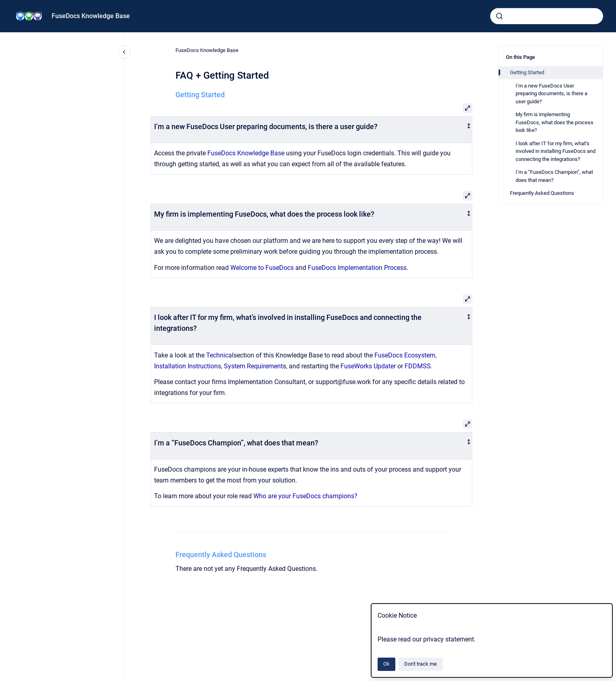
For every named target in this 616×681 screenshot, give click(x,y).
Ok (386, 664)
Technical (220, 355)
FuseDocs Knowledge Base (91, 16)
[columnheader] (312, 130)
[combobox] (547, 16)
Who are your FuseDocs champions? (305, 496)
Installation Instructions (188, 366)
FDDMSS (418, 366)
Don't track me (421, 664)
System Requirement (253, 366)
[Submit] (499, 16)
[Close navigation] (124, 52)
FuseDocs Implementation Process (357, 268)
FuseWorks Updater (368, 366)
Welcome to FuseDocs (262, 268)
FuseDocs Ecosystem (405, 355)
